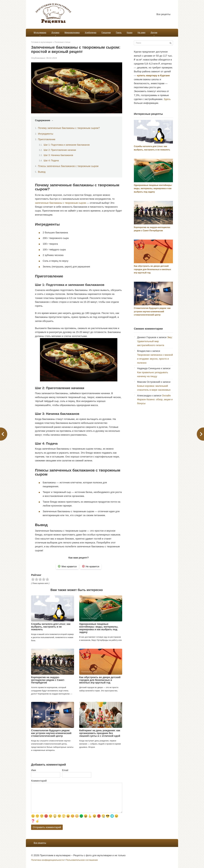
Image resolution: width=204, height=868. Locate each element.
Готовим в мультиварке (42, 42)
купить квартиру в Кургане (153, 75)
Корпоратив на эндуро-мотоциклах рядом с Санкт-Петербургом (48, 680)
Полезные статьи (62, 42)
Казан (130, 33)
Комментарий (39, 781)
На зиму (141, 33)
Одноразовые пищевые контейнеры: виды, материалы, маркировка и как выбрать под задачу (99, 628)
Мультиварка (40, 33)
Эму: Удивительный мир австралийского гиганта (155, 341)
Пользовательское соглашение (82, 860)
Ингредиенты (46, 134)
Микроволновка (72, 33)
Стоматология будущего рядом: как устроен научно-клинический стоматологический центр (51, 733)
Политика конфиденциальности (47, 860)
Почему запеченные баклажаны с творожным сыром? (69, 128)
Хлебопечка (91, 33)
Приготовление (47, 139)
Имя (34, 770)
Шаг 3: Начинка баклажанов (58, 155)
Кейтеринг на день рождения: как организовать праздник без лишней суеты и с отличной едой (100, 733)
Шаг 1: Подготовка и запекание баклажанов (67, 145)
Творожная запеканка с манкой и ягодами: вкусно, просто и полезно (155, 359)
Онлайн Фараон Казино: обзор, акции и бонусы (155, 399)
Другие (154, 33)
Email (65, 770)
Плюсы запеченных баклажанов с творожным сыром (68, 166)
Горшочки (106, 33)
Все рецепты (163, 14)
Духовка (55, 33)
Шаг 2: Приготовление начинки (60, 150)
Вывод (42, 172)
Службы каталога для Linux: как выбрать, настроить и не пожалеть (51, 627)
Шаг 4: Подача (51, 161)
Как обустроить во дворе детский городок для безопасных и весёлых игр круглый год (100, 680)
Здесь (167, 99)
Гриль (119, 33)
